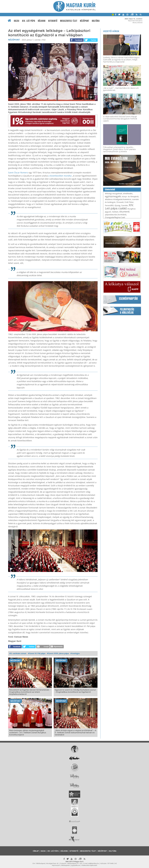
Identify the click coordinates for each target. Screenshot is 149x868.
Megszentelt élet (69, 21)
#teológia (75, 653)
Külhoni (42, 21)
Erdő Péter (129, 202)
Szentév (125, 205)
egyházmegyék (113, 196)
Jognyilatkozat (76, 865)
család (122, 208)
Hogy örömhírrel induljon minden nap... (119, 162)
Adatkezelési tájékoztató (89, 865)
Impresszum (56, 865)
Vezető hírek (111, 31)
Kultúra (96, 21)
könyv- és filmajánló (130, 197)
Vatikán (115, 212)
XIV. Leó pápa (29, 21)
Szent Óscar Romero (18, 173)
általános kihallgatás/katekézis (118, 199)
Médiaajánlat (65, 865)
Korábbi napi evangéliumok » (129, 184)
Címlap (36, 851)
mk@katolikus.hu (93, 863)
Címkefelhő (110, 190)
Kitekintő (53, 21)
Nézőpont (85, 21)
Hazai (17, 21)
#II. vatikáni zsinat (18, 653)
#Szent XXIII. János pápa (58, 653)
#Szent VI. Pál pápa (37, 653)
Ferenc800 (109, 205)
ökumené (124, 212)
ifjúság (117, 205)
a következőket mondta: (60, 176)
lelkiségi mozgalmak (114, 194)
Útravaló (120, 202)
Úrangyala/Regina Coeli (115, 217)
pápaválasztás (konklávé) (116, 215)
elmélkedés (128, 194)
